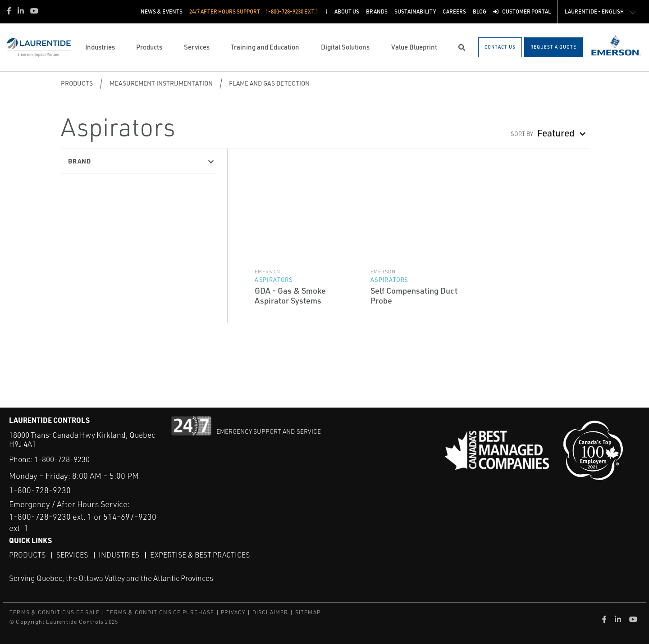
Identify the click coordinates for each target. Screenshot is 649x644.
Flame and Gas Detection (269, 83)
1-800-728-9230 (62, 459)
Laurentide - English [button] (594, 11)
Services (72, 555)
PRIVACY (233, 612)
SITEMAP (308, 612)
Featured (556, 133)
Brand (80, 161)
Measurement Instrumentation (161, 83)
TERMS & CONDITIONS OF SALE (55, 612)
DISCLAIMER (270, 612)
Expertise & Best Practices (200, 555)
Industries (119, 555)
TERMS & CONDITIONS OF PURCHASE (160, 612)
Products (77, 83)
